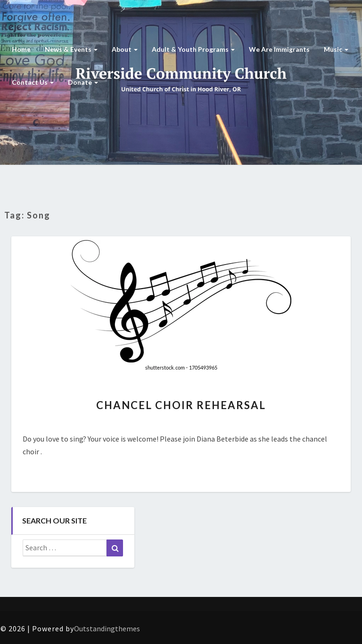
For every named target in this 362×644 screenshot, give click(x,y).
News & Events (71, 49)
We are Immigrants (279, 49)
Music (336, 49)
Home (21, 49)
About (125, 49)
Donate (83, 82)
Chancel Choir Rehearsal (181, 405)
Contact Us (33, 82)
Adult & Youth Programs (193, 49)
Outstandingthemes (107, 628)
